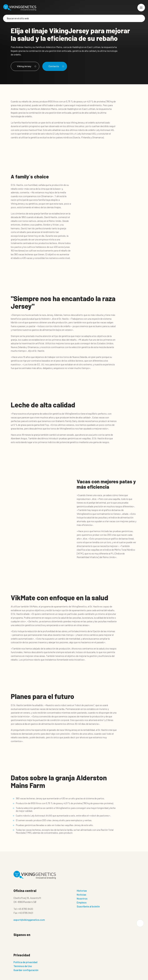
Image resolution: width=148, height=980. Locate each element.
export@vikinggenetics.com (29, 920)
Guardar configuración (26, 970)
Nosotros (82, 898)
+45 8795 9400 (25, 909)
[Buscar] (74, 18)
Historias (82, 891)
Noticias (81, 895)
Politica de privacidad (25, 962)
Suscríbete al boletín (88, 906)
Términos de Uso (23, 966)
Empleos (82, 902)
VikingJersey (26, 66)
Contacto (56, 66)
